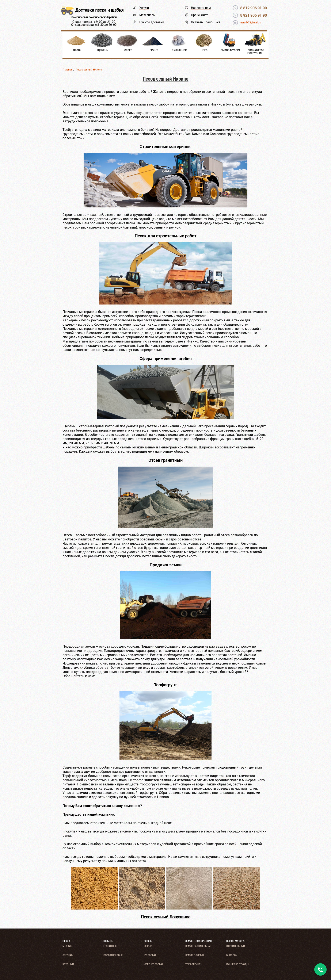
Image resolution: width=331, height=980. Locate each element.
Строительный (236, 946)
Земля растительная (198, 946)
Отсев (148, 941)
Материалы (147, 15)
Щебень (108, 941)
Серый (148, 946)
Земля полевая (195, 955)
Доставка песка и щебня (99, 10)
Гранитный (110, 946)
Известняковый (113, 955)
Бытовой (232, 955)
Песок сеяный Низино (89, 70)
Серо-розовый (154, 964)
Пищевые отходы (237, 964)
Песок (66, 941)
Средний (68, 955)
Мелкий (67, 946)
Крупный (68, 964)
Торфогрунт (193, 964)
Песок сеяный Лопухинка (166, 917)
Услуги (144, 8)
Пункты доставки (152, 22)
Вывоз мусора (235, 941)
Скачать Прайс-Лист (206, 22)
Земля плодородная (198, 941)
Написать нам (201, 8)
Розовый (150, 955)
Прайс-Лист (199, 15)
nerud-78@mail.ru (251, 23)
